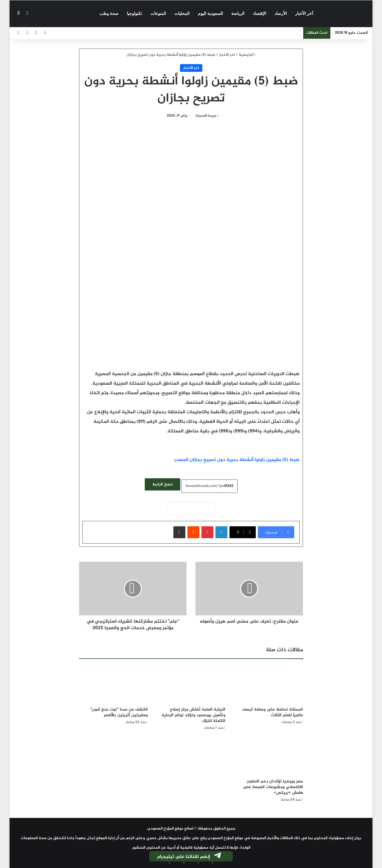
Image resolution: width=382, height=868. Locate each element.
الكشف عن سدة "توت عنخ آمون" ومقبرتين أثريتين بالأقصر (119, 712)
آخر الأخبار (304, 14)
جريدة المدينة (206, 116)
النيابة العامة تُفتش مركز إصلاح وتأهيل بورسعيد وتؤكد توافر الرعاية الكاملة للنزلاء (193, 715)
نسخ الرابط (162, 484)
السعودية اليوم (210, 14)
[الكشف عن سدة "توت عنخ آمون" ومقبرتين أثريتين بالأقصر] (113, 684)
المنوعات (158, 14)
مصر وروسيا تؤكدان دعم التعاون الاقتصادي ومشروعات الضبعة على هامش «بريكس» (273, 787)
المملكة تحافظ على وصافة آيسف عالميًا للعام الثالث (272, 712)
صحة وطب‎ (109, 14)
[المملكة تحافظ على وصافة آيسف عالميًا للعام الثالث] (269, 684)
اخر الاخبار (227, 55)
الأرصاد (281, 14)
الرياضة (238, 14)
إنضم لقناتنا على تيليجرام (190, 857)
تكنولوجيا (134, 14)
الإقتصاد (259, 14)
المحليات (182, 14)
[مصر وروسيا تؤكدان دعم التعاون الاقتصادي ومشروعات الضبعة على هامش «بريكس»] (269, 756)
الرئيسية (247, 55)
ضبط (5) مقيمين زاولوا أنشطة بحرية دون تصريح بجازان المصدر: (237, 460)
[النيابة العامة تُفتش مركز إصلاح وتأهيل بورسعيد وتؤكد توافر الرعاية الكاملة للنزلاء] (191, 684)
